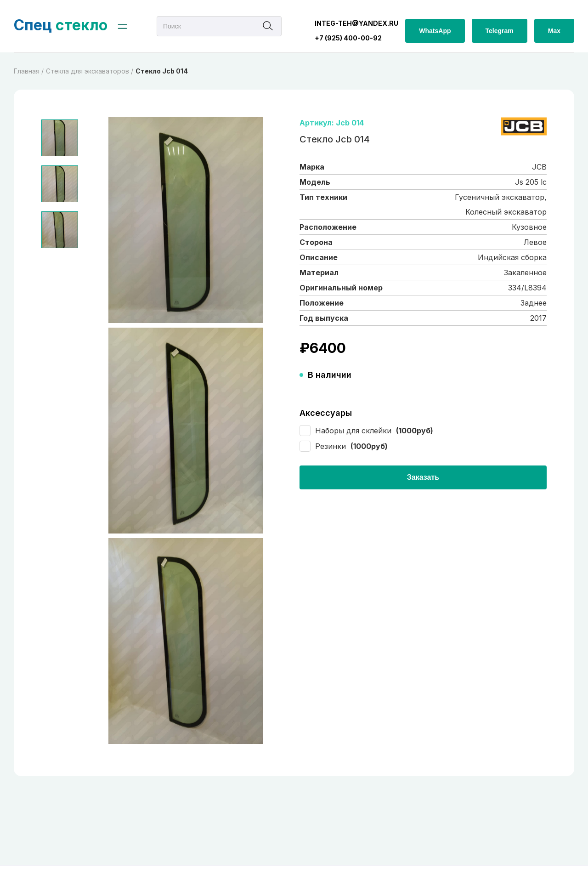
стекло (61, 25)
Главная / (29, 71)
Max (554, 31)
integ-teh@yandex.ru (356, 23)
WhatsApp (435, 31)
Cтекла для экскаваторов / (90, 71)
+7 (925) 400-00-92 (348, 38)
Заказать (423, 477)
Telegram (500, 31)
